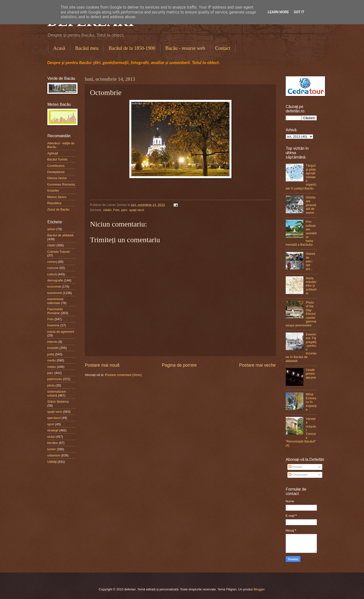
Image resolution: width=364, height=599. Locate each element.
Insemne (53, 325)
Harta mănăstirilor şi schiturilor (311, 286)
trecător (53, 443)
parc (124, 210)
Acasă (59, 48)
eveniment (55, 293)
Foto (116, 210)
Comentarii (298, 475)
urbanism (54, 455)
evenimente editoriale (56, 301)
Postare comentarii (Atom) (123, 375)
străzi (51, 437)
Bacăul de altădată (61, 235)
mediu (52, 360)
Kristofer (53, 191)
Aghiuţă (53, 153)
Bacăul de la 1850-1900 (132, 48)
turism (52, 449)
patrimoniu (55, 379)
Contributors (56, 166)
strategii (53, 430)
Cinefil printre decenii (311, 374)
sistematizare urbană (57, 393)
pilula (51, 385)
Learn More (278, 12)
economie (54, 286)
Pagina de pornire (179, 365)
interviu (53, 342)
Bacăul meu (87, 48)
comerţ (52, 262)
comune (53, 268)
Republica (54, 203)
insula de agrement (61, 332)
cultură (52, 274)
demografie (55, 280)
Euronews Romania (61, 184)
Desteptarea (56, 172)
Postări (295, 467)
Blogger (259, 589)
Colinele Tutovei (59, 252)
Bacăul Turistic (58, 159)
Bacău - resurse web (185, 48)
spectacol (54, 418)
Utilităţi (52, 462)
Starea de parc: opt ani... (310, 261)
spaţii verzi (137, 210)
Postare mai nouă (102, 365)
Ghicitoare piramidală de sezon (311, 205)
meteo (52, 367)
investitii (53, 348)
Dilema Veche (57, 178)
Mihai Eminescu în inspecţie (311, 402)
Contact (223, 48)
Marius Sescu (57, 197)
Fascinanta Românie (55, 311)
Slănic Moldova (58, 402)
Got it (299, 12)
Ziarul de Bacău (58, 209)
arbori (51, 229)
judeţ (51, 354)
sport (51, 424)
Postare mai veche (257, 365)
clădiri (107, 210)
